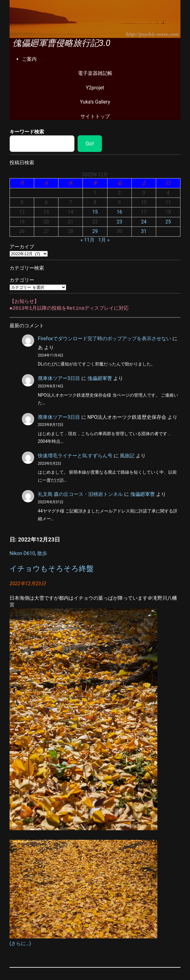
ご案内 (29, 59)
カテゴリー (22, 280)
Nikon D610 (22, 553)
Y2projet (95, 88)
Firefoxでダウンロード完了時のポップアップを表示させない (105, 339)
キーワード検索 (27, 132)
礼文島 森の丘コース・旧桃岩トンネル (80, 494)
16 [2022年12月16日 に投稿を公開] (119, 212)
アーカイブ (22, 247)
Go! (90, 143)
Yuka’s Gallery (95, 102)
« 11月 (88, 240)
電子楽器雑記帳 (95, 73)
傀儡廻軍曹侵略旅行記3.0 (62, 43)
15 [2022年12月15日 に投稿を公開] (95, 212)
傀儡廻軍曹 (100, 378)
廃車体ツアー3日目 (59, 378)
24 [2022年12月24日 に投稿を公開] (144, 222)
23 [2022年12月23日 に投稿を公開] (119, 222)
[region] (95, 19)
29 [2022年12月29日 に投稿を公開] (95, 231)
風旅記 (127, 456)
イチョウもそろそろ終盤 (52, 569)
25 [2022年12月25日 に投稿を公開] (168, 222)
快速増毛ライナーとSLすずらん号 (75, 456)
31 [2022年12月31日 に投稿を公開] (144, 231)
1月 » (104, 240)
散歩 (42, 553)
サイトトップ (95, 116)
